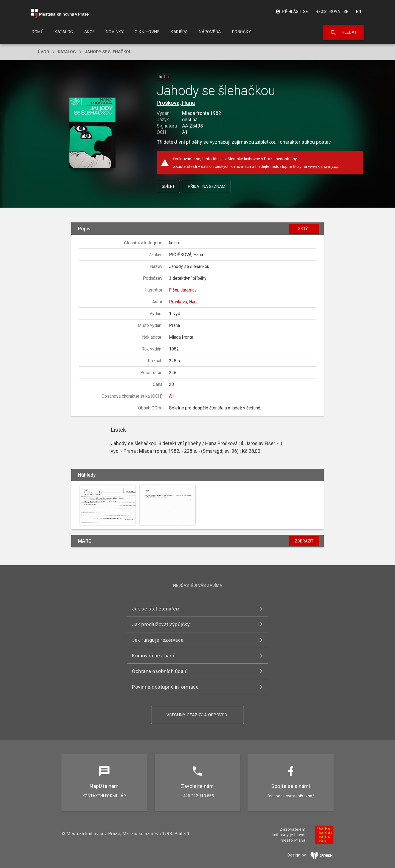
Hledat (344, 33)
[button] (93, 133)
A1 (172, 396)
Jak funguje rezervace (158, 640)
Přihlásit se (292, 12)
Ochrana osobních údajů (160, 671)
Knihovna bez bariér (155, 656)
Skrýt (304, 229)
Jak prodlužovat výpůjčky (161, 624)
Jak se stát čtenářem (156, 609)
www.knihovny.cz (323, 166)
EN (359, 12)
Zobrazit (304, 541)
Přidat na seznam (207, 186)
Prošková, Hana (176, 103)
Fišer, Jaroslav (183, 290)
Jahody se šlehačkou (108, 52)
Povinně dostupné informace (165, 687)
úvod (43, 52)
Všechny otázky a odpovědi (198, 715)
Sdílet (168, 186)
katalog (67, 52)
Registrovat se (332, 12)
